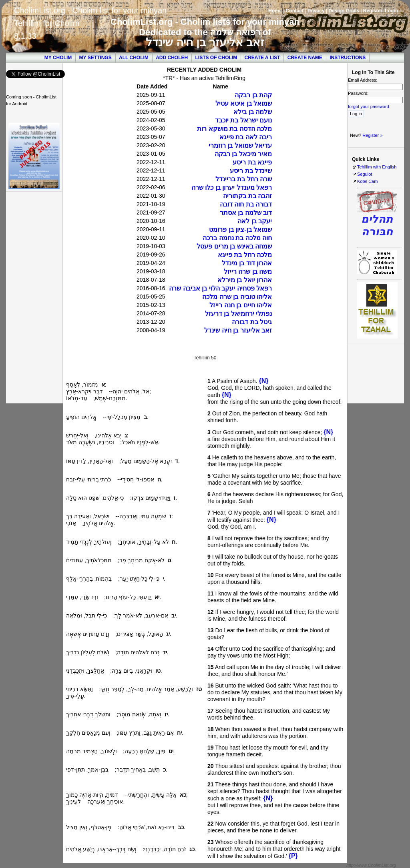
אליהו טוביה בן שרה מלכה (237, 297)
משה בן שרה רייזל (248, 272)
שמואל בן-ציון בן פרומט (240, 230)
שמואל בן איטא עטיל (244, 103)
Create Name (305, 58)
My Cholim (58, 58)
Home (275, 11)
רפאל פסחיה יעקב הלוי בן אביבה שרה (220, 288)
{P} (293, 856)
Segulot (365, 174)
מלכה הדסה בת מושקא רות (234, 129)
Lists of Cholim (216, 58)
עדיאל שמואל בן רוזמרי (240, 145)
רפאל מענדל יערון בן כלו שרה (232, 187)
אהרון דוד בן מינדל (247, 263)
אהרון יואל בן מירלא (245, 280)
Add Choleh (172, 58)
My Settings (95, 58)
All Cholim (134, 58)
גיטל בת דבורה (252, 322)
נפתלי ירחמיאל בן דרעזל (238, 314)
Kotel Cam (367, 181)
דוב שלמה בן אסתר (246, 213)
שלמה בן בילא (253, 112)
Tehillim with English (377, 167)
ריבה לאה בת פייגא (246, 137)
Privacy (316, 11)
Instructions (348, 58)
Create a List (262, 58)
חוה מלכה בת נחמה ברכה (237, 238)
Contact (294, 11)
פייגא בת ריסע (252, 162)
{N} (263, 381)
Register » (372, 135)
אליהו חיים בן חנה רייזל (241, 305)
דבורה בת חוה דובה (246, 204)
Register (373, 11)
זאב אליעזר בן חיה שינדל (205, 42)
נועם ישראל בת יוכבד (243, 120)
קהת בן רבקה (253, 95)
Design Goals (344, 11)
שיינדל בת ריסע (251, 171)
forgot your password (369, 106)
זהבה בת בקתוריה (247, 196)
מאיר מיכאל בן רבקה (243, 154)
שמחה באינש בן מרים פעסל (234, 246)
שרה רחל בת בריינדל (244, 179)
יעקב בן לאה (255, 221)
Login (391, 11)
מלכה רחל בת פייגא (245, 255)
